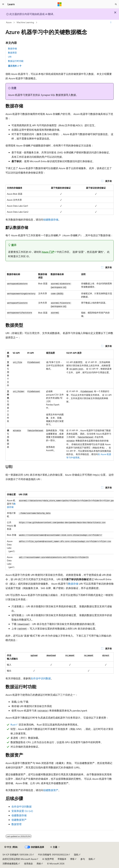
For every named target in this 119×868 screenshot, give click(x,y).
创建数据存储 (51, 219)
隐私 (76, 855)
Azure (9, 22)
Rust (13, 724)
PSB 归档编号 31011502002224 (53, 855)
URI (10, 57)
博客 (72, 859)
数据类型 (12, 53)
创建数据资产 (51, 790)
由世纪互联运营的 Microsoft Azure (19, 859)
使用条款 (28, 864)
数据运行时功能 (16, 61)
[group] (60, 531)
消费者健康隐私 (10, 864)
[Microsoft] (60, 4)
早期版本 (62, 859)
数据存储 (12, 48)
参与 (83, 859)
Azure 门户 (48, 252)
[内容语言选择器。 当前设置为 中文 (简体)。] (11, 847)
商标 (39, 864)
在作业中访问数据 (41, 678)
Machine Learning (25, 22)
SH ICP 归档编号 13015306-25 (17, 855)
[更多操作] (111, 23)
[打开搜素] (116, 4)
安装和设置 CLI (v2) (22, 811)
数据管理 (17, 824)
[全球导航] (3, 4)
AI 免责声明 (48, 859)
